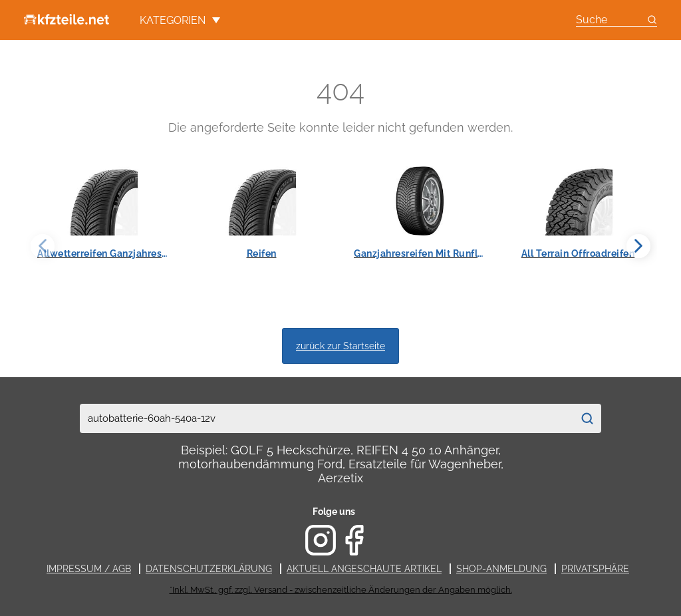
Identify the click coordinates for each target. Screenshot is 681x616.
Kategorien (180, 20)
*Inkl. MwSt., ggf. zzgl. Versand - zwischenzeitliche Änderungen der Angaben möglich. (341, 590)
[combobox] (327, 418)
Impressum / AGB (89, 569)
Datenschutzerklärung (209, 569)
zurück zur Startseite (340, 346)
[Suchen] (587, 418)
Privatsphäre (595, 569)
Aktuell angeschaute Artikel (364, 569)
